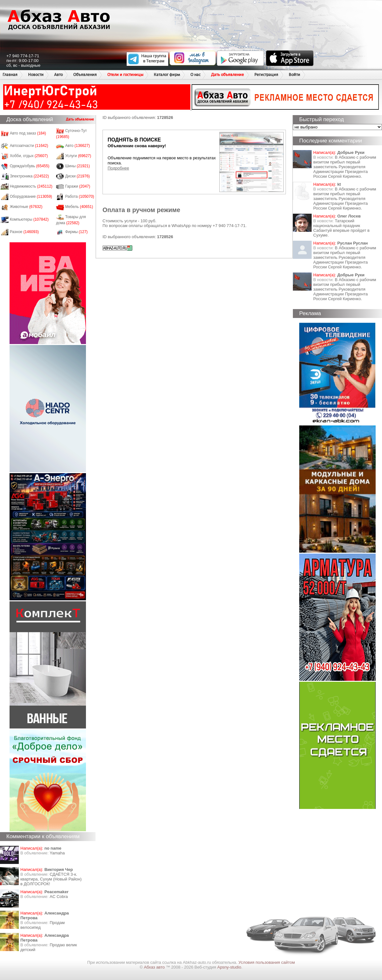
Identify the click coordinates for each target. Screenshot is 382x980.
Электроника (29, 176)
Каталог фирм (167, 75)
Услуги (78, 156)
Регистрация (266, 75)
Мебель (79, 207)
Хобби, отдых (29, 156)
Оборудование (31, 197)
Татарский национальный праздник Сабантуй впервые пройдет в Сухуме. (341, 228)
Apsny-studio (229, 967)
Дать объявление (227, 75)
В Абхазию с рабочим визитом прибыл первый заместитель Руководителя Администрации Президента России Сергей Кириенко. (345, 167)
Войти (294, 75)
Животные (26, 207)
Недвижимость (31, 186)
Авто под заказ (28, 133)
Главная (10, 75)
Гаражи (78, 186)
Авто (58, 75)
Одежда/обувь (30, 166)
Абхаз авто (155, 967)
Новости (36, 75)
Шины (78, 166)
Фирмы (77, 232)
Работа (80, 197)
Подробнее (118, 168)
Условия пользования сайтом (267, 962)
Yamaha (57, 853)
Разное (24, 232)
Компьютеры (29, 219)
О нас (195, 75)
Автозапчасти (29, 146)
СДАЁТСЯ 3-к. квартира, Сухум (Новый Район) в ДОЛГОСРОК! (51, 879)
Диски (78, 176)
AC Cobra (59, 897)
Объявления (85, 75)
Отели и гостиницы (125, 75)
